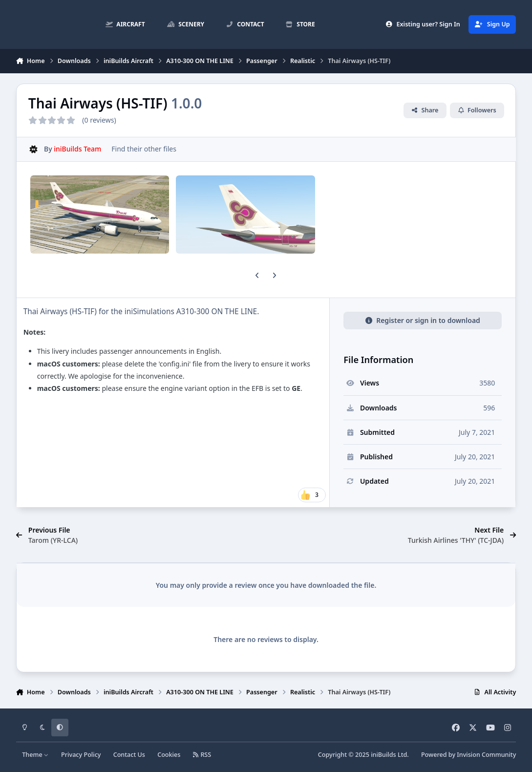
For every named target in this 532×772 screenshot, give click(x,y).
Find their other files (144, 149)
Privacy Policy (81, 755)
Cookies (169, 755)
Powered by (468, 755)
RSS (202, 755)
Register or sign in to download (423, 320)
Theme (35, 755)
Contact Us (129, 755)
